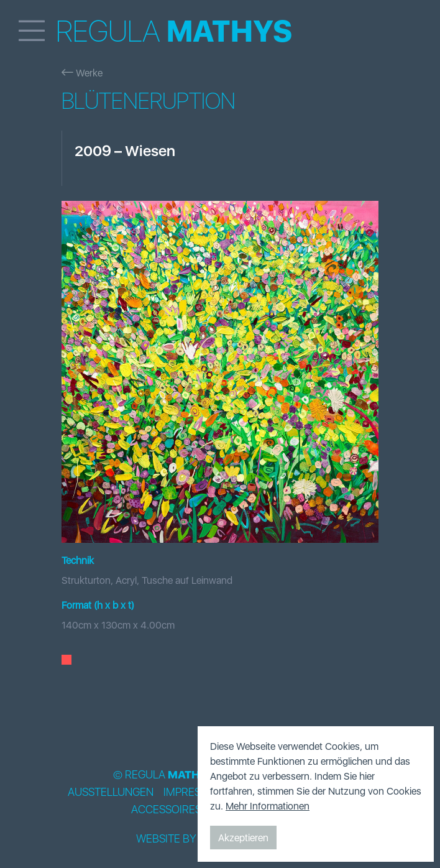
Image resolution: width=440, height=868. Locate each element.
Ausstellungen (111, 792)
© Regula (163, 775)
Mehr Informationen (268, 806)
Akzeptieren (243, 838)
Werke (82, 73)
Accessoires (166, 810)
